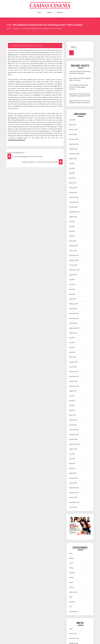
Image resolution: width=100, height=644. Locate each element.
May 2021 (72, 405)
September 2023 (74, 270)
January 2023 (73, 309)
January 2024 (73, 251)
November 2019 (74, 493)
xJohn (13, 46)
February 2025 (73, 188)
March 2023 (73, 299)
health (71, 582)
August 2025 (73, 159)
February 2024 (73, 246)
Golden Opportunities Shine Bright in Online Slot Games (80, 79)
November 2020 (74, 435)
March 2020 (73, 473)
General (71, 578)
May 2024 (72, 231)
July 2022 (72, 338)
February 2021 (73, 420)
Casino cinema (50, 5)
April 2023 (72, 294)
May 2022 (72, 347)
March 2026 (73, 125)
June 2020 (72, 459)
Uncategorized (73, 611)
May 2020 (72, 464)
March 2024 (73, 241)
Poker (71, 597)
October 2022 (73, 323)
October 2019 (73, 497)
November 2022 (74, 318)
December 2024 (74, 197)
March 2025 (73, 183)
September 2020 (74, 444)
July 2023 (72, 280)
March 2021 (73, 415)
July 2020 (72, 454)
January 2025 (73, 192)
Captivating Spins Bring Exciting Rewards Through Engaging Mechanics (78, 87)
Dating (71, 568)
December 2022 (74, 313)
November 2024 (74, 202)
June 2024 (72, 226)
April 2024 (72, 236)
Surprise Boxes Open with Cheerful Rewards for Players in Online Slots (80, 102)
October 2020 (73, 439)
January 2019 (73, 507)
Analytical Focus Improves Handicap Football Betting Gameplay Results (80, 95)
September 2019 (74, 502)
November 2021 (74, 376)
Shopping (72, 602)
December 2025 (74, 139)
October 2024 (73, 207)
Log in (71, 629)
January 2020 (73, 483)
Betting (60, 12)
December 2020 (74, 430)
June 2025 (72, 168)
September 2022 (74, 328)
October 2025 (73, 149)
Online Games (73, 592)
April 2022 (72, 352)
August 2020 (73, 449)
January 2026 (73, 134)
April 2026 (72, 120)
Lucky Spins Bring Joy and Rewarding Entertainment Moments (80, 72)
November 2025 (74, 144)
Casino (49, 12)
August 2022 (73, 333)
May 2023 (72, 289)
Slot (70, 607)
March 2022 (73, 357)
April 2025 (72, 178)
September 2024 (74, 212)
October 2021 (73, 381)
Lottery (71, 587)
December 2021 (74, 372)
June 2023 (72, 284)
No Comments (38, 46)
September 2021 (74, 386)
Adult (40, 12)
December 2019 (74, 488)
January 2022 (73, 367)
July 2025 (72, 163)
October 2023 (73, 265)
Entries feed (73, 634)
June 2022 (72, 343)
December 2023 (74, 255)
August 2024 (73, 217)
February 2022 (73, 362)
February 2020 (73, 478)
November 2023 (74, 260)
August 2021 (73, 391)
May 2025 (72, 173)
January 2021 (73, 425)
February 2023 (73, 304)
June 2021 (72, 401)
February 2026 (73, 130)
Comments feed (74, 638)
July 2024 (72, 221)
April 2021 (72, 410)
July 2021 (72, 396)
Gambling (29, 46)
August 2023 (73, 275)
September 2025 (74, 154)
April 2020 (72, 468)
